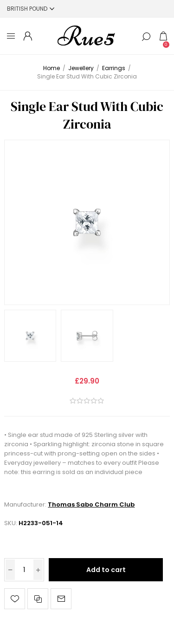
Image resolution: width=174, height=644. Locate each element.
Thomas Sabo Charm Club (91, 504)
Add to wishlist (15, 599)
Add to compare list (38, 599)
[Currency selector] (31, 9)
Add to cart (106, 570)
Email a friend (61, 599)
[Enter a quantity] (24, 570)
